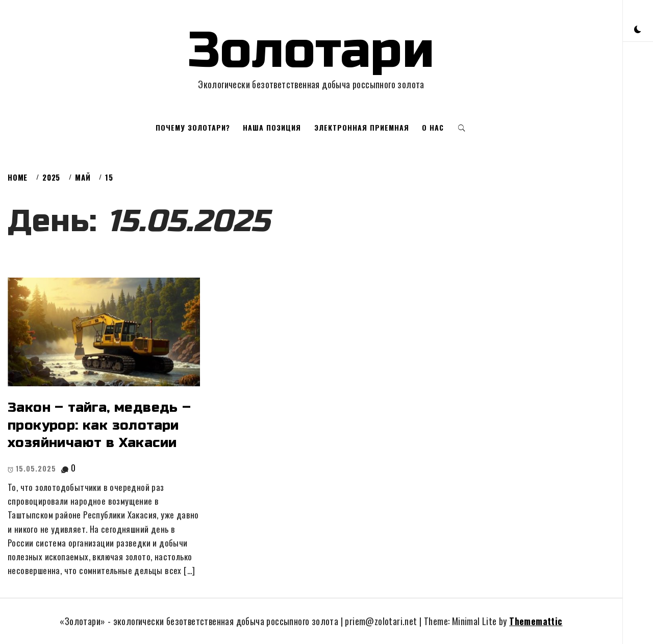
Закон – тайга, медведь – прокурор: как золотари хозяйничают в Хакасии (99, 425)
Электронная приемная (362, 127)
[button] (638, 28)
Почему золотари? (193, 127)
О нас (433, 127)
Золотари (311, 51)
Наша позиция (272, 127)
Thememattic (536, 621)
